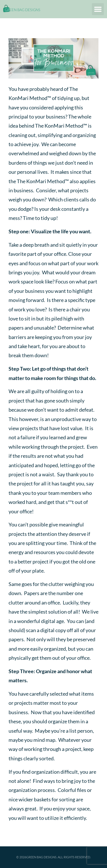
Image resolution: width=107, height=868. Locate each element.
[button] (98, 9)
